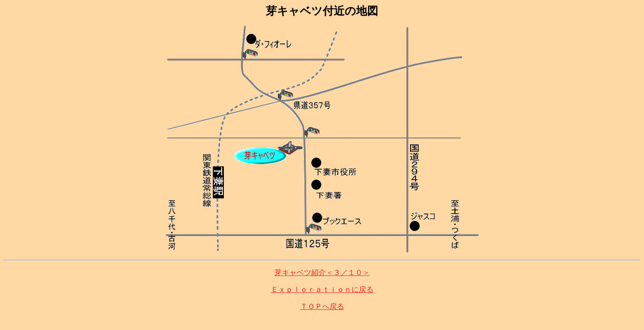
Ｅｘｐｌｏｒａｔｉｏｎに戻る (322, 289)
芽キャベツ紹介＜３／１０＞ (322, 272)
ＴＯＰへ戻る (322, 306)
